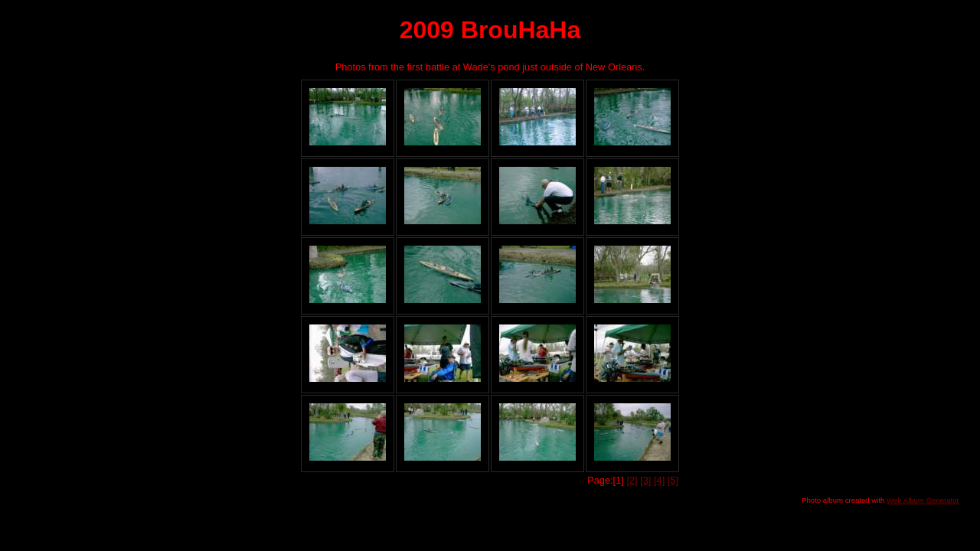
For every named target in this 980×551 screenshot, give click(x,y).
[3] (645, 480)
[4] (659, 480)
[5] (673, 480)
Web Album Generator (923, 500)
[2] (632, 480)
